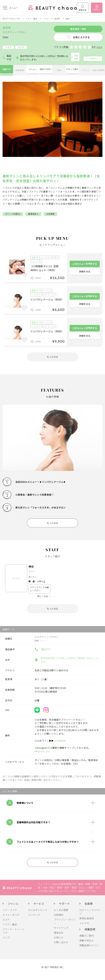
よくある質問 (61, 915)
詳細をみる (85, 272)
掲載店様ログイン (89, 951)
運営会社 (59, 938)
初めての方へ (46, 70)
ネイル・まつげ (11, 920)
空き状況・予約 (73, 29)
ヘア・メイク (10, 915)
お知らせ (83, 8)
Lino (6, 37)
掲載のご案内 (87, 941)
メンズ (6, 943)
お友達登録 (60, 745)
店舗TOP (7, 70)
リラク (47, 19)
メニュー (33, 70)
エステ (6, 925)
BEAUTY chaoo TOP (12, 19)
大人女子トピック (38, 915)
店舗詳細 (74, 57)
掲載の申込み (87, 946)
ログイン (97, 8)
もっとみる (53, 357)
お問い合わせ (61, 947)
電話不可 (7, 57)
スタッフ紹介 (72, 70)
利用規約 (59, 920)
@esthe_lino (44, 755)
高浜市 (59, 19)
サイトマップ (61, 933)
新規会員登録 (87, 923)
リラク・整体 (32, 19)
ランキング (34, 920)
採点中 (99, 48)
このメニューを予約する (85, 263)
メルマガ (84, 928)
